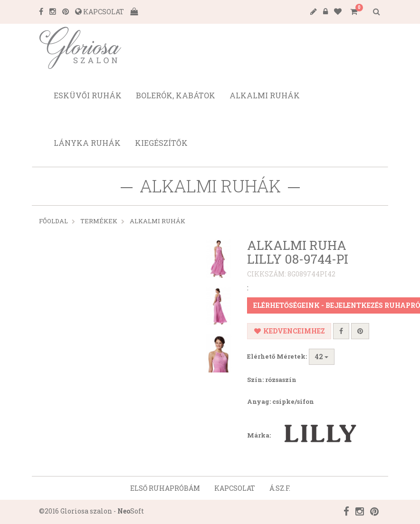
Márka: (307, 436)
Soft (131, 511)
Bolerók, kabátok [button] (176, 95)
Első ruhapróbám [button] (165, 488)
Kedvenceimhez (289, 331)
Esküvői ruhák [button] (88, 95)
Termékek (99, 221)
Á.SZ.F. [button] (280, 488)
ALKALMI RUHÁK (157, 221)
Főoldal (53, 221)
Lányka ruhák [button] (87, 143)
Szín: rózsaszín (272, 380)
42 (322, 357)
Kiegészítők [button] (161, 143)
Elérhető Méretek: (277, 356)
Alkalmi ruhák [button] (265, 95)
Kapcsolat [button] (235, 488)
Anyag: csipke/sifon (281, 401)
